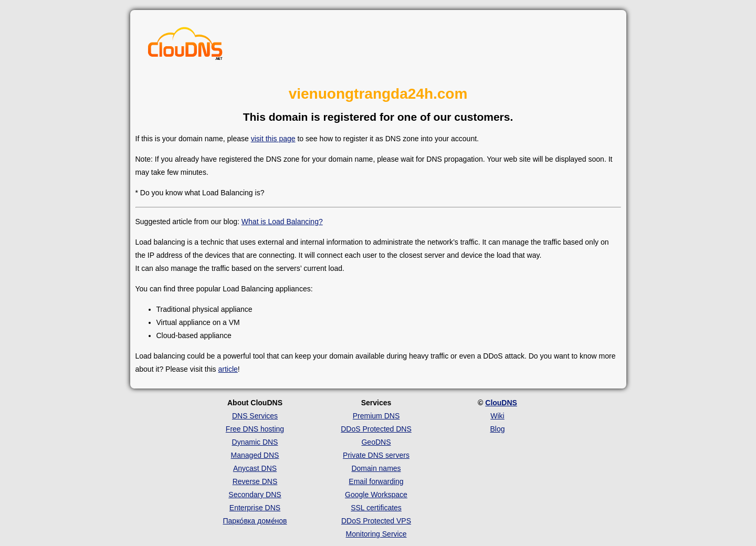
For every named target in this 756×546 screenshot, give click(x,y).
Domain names (376, 468)
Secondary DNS (255, 495)
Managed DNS (255, 455)
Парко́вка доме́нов (255, 521)
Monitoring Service (376, 534)
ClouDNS (501, 403)
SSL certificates (376, 508)
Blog (497, 429)
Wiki (497, 416)
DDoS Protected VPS (376, 521)
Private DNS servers (376, 455)
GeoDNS (376, 442)
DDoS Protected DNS (376, 429)
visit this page (273, 139)
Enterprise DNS (255, 508)
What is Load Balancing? (282, 222)
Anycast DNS (255, 468)
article (228, 369)
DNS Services (255, 416)
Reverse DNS (255, 481)
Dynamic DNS (255, 442)
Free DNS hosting (255, 429)
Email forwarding (376, 481)
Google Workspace (376, 495)
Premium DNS (376, 416)
